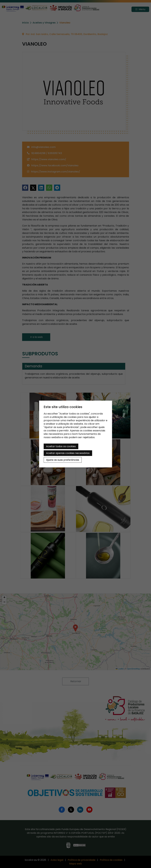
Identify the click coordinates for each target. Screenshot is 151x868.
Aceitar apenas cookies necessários (68, 453)
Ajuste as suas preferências (63, 460)
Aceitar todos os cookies (61, 446)
